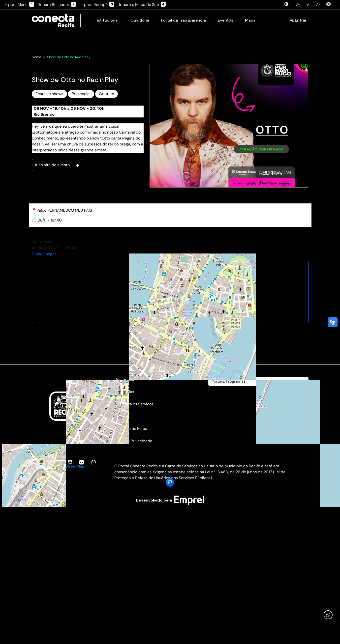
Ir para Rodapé (97, 4)
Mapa (250, 20)
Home (36, 118)
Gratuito (107, 155)
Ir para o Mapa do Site (142, 4)
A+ (298, 4)
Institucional (107, 20)
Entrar (298, 20)
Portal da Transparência (183, 20)
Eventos (225, 20)
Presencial (81, 155)
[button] (170, 544)
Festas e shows (49, 155)
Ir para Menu (19, 4)
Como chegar (44, 315)
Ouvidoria (140, 20)
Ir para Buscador (57, 4)
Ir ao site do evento (57, 226)
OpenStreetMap (70, 527)
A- (318, 4)
